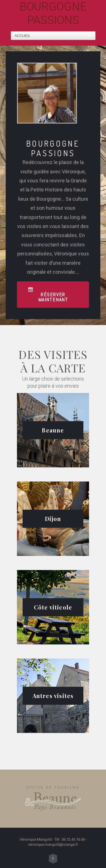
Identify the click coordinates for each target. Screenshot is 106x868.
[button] (53, 295)
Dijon (53, 519)
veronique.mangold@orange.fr (53, 844)
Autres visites (53, 696)
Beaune (53, 430)
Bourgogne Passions (53, 13)
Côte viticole (53, 607)
